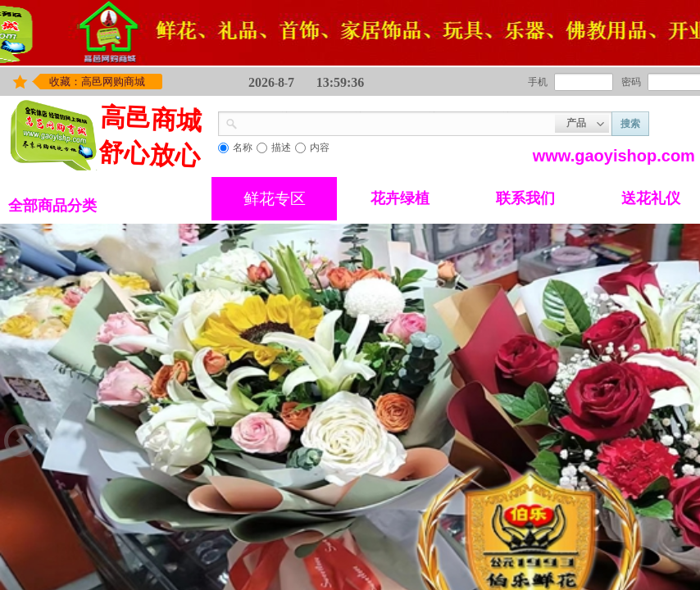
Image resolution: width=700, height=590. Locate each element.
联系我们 (525, 198)
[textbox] (396, 122)
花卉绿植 (400, 198)
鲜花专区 (275, 199)
